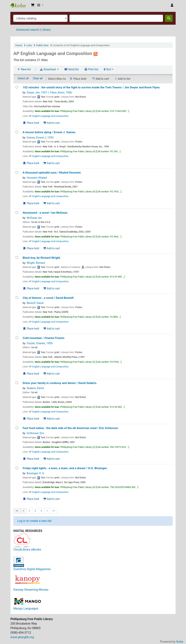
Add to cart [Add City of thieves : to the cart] (51, 329)
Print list (91, 69)
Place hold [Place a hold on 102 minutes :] (31, 123)
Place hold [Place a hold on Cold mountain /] (31, 374)
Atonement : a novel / (45, 213)
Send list (71, 69)
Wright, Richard (36, 263)
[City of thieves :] (17, 298)
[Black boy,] (17, 257)
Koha (180, 642)
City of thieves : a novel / (48, 298)
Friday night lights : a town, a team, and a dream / (65, 468)
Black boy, (42, 258)
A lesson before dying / (49, 132)
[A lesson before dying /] (17, 132)
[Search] (169, 18)
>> (54, 511)
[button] (33, 5)
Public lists (42, 45)
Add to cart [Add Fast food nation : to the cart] (51, 459)
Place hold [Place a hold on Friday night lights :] (31, 499)
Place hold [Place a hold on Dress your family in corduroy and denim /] (31, 419)
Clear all (38, 78)
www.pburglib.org (22, 637)
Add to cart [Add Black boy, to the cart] (51, 288)
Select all (23, 78)
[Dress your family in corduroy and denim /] (17, 383)
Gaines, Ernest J (41, 138)
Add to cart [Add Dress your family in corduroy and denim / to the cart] (51, 419)
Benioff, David (35, 303)
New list (24, 69)
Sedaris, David (35, 388)
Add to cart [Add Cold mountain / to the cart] (51, 374)
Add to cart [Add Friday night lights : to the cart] (51, 499)
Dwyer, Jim (37, 93)
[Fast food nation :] (17, 428)
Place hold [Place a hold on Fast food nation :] (31, 459)
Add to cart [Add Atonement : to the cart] (51, 248)
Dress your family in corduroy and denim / (60, 383)
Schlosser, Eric (36, 433)
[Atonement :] (17, 212)
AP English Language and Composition (49, 116)
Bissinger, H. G (35, 473)
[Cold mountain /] (17, 338)
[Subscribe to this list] (96, 54)
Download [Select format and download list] (48, 69)
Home (19, 45)
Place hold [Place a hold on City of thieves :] (31, 329)
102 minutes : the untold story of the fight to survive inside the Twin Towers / (92, 87)
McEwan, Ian (34, 218)
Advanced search (28, 30)
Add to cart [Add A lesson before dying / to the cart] (51, 163)
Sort (107, 69)
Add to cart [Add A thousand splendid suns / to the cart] (51, 203)
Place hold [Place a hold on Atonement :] (31, 248)
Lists (29, 45)
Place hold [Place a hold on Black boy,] (31, 288)
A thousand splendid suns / (52, 173)
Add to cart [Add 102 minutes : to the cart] (51, 123)
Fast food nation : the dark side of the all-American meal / (71, 428)
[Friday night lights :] (17, 468)
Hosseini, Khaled (37, 178)
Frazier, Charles (40, 343)
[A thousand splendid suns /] (17, 172)
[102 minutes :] (17, 87)
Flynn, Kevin (61, 93)
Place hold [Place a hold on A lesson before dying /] (31, 163)
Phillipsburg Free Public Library (20, 5)
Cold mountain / (44, 338)
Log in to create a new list (34, 521)
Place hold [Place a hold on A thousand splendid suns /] (31, 203)
